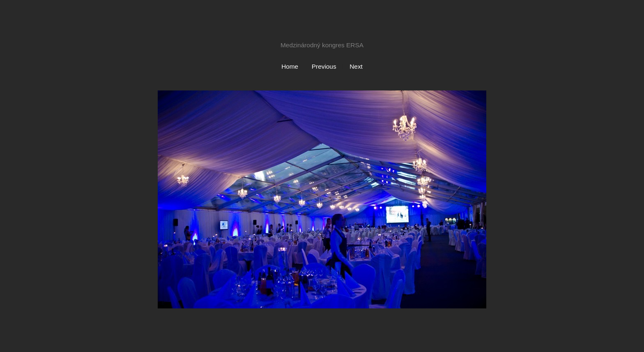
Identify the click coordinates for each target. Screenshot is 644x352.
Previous (324, 66)
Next (356, 66)
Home (290, 66)
